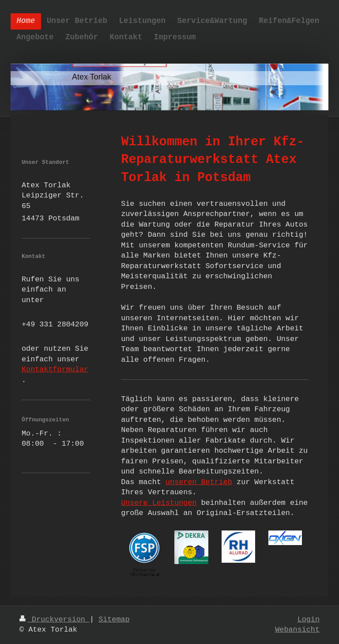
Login (309, 619)
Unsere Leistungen (159, 503)
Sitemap (114, 619)
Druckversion (55, 619)
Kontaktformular (55, 369)
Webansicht (297, 630)
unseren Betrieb (199, 482)
